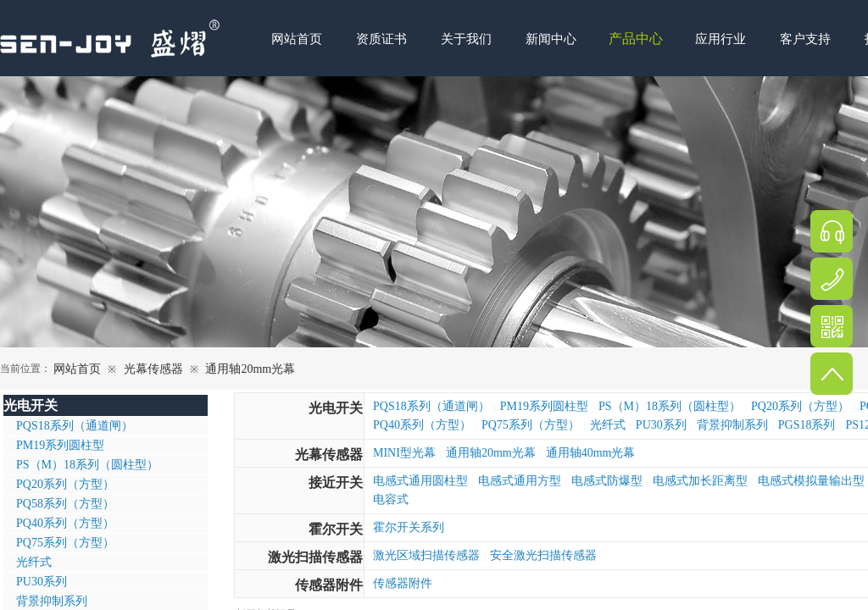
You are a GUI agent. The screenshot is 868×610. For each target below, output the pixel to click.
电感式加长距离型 (700, 481)
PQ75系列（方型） (531, 425)
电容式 (391, 499)
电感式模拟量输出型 (811, 481)
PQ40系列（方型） (422, 425)
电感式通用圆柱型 (420, 481)
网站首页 (77, 369)
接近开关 (336, 482)
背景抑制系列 (732, 425)
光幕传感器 (153, 369)
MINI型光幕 (404, 453)
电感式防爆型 (607, 481)
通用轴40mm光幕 (591, 453)
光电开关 (336, 408)
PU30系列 (661, 425)
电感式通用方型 (520, 481)
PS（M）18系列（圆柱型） (670, 406)
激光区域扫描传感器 (426, 555)
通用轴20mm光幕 (250, 369)
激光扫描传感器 (315, 557)
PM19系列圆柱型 (544, 406)
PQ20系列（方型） (800, 406)
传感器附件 (329, 585)
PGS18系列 (807, 425)
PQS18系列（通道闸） (431, 406)
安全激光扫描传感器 (543, 555)
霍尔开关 (336, 529)
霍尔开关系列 (409, 527)
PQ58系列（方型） (65, 504)
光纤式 (608, 425)
